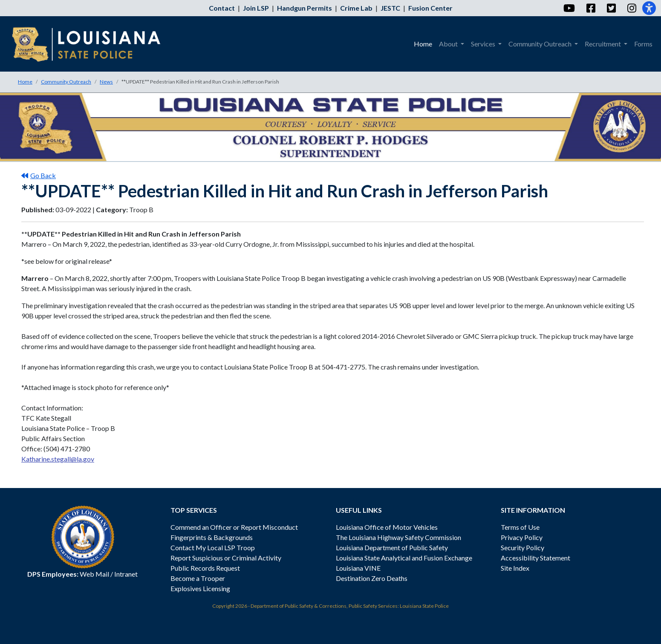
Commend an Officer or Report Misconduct (234, 527)
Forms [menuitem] (643, 44)
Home (25, 82)
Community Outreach (66, 82)
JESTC (390, 8)
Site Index (515, 568)
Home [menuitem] (423, 44)
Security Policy (522, 547)
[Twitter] (611, 8)
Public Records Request (205, 568)
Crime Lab (356, 8)
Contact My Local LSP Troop (213, 547)
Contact (222, 8)
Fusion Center (430, 8)
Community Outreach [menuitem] (541, 44)
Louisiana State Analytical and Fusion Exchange (404, 558)
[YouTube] (569, 8)
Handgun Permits (305, 8)
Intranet (126, 574)
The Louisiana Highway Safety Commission (398, 537)
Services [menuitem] (484, 44)
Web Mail (94, 574)
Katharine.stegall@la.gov (58, 459)
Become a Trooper (198, 578)
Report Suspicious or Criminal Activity (226, 558)
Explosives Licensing (200, 588)
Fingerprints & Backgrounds (212, 537)
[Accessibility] (649, 8)
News (106, 82)
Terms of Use (520, 527)
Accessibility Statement (535, 558)
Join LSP (256, 8)
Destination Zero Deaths (372, 578)
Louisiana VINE (358, 568)
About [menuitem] (449, 44)
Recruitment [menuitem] (603, 44)
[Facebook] (590, 8)
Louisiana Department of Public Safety (392, 547)
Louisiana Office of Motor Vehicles (387, 527)
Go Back (39, 175)
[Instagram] (631, 8)
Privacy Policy (522, 537)
